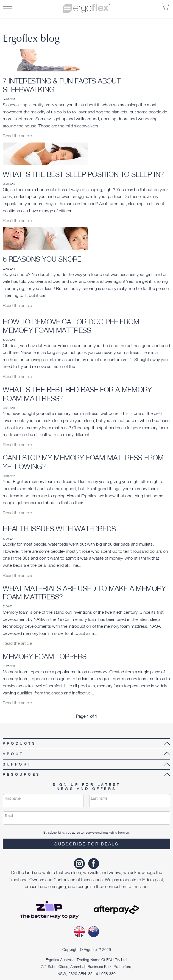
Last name (99, 798)
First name (12, 798)
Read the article (17, 136)
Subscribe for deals (87, 844)
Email (9, 816)
